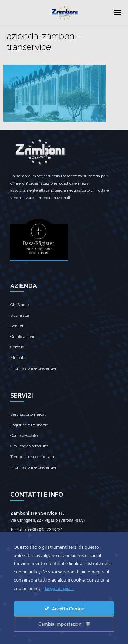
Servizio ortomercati (29, 414)
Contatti (17, 347)
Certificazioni (22, 337)
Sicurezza (20, 315)
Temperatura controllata (32, 457)
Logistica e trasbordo (29, 425)
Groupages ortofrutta (30, 446)
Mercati (17, 358)
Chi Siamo (19, 305)
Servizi (17, 326)
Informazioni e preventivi (33, 368)
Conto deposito (24, 435)
